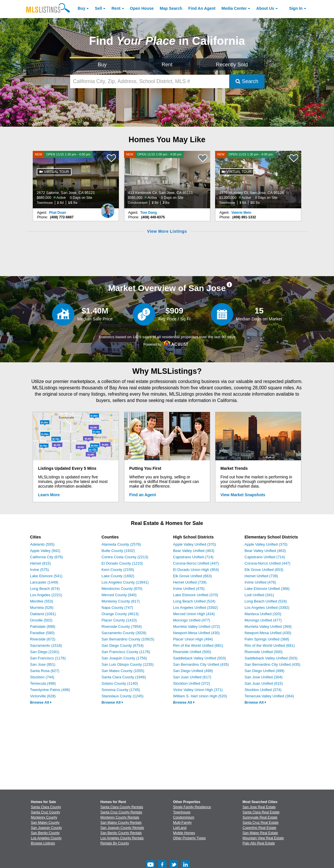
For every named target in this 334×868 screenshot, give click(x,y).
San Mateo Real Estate (260, 833)
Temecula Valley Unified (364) (269, 696)
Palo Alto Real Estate (259, 843)
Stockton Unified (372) (192, 683)
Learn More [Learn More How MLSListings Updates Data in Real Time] (49, 495)
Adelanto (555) (42, 544)
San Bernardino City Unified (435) (201, 664)
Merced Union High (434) (194, 614)
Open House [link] (142, 8)
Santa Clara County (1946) (124, 677)
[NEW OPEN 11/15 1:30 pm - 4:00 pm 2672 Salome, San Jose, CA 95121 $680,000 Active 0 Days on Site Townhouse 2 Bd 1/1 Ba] (76, 180)
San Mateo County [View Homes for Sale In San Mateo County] (45, 823)
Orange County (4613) (120, 614)
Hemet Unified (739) (190, 582)
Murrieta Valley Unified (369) (268, 627)
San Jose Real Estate (259, 807)
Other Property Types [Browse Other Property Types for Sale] (190, 838)
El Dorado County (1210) (122, 563)
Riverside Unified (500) (192, 652)
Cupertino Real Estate (259, 828)
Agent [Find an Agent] (202, 8)
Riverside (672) (43, 639)
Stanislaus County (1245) (123, 696)
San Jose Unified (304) (264, 677)
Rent (116, 8)
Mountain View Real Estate (263, 838)
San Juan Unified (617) (192, 677)
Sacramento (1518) (46, 645)
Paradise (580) (42, 633)
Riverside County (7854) (122, 627)
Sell (98, 8)
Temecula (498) (43, 683)
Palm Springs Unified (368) (267, 639)
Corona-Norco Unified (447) (196, 563)
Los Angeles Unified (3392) (196, 608)
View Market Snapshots (243, 495)
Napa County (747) (117, 608)
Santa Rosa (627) (45, 671)
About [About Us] (265, 8)
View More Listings (167, 231)
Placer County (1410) (119, 620)
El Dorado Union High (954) (196, 570)
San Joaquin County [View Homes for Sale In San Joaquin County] (47, 828)
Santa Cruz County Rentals (121, 812)
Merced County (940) (119, 595)
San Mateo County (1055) (123, 671)
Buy (82, 8)
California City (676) (47, 557)
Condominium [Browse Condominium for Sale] (184, 817)
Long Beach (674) (45, 589)
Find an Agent (143, 495)
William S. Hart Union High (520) (200, 696)
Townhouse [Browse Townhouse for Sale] (182, 812)
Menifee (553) (42, 601)
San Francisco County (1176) (126, 652)
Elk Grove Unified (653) (264, 570)
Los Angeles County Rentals (122, 838)
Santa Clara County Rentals (122, 807)
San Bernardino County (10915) (128, 639)
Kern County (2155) (118, 570)
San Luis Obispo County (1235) (128, 664)
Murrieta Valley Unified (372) (197, 627)
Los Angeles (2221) (46, 595)
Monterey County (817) (121, 601)
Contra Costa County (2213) (125, 557)
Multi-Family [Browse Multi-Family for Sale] (183, 823)
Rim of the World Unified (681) (198, 645)
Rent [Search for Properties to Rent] (167, 65)
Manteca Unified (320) (263, 614)
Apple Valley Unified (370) (195, 544)
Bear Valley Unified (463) (194, 551)
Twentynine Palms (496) (50, 690)
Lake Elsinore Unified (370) (196, 595)
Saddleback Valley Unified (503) (200, 658)
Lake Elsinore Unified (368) (267, 589)
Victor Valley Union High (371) (198, 690)
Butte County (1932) (118, 551)
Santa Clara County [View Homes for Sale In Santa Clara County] (46, 807)
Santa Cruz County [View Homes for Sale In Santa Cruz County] (46, 812)
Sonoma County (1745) (121, 690)
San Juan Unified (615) (264, 683)
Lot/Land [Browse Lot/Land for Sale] (180, 828)
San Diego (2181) (45, 652)
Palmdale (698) (43, 627)
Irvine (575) (40, 570)
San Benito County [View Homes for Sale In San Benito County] (45, 833)
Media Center (234, 8)
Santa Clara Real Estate (261, 812)
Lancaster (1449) (44, 582)
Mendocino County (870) (122, 589)
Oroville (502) (41, 620)
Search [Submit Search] (247, 81)
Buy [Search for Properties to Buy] (102, 65)
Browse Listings (43, 843)
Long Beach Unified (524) (194, 601)
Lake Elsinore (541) (46, 576)
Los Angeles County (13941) (125, 582)
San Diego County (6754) (123, 645)
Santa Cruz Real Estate (261, 823)
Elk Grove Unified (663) (193, 576)
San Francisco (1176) (48, 658)
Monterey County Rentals (120, 817)
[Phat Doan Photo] (108, 208)
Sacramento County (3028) (124, 633)
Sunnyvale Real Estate (260, 817)
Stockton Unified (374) (263, 690)
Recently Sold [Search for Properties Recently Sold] (232, 65)
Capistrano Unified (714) (193, 557)
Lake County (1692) (118, 576)
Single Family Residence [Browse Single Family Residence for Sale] (192, 807)
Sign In (296, 8)
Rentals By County (115, 843)
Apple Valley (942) (45, 551)
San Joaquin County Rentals (122, 828)
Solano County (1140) (120, 683)
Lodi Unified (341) (259, 595)
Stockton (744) (42, 677)
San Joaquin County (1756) (124, 658)
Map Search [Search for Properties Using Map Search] (171, 8)
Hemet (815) (40, 563)
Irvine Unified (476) (189, 589)
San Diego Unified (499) (193, 671)
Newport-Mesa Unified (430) (197, 633)
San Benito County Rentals (121, 833)
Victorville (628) (43, 696)
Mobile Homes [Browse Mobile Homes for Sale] (184, 833)
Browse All (41, 702)
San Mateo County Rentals (121, 823)
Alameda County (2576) (121, 544)
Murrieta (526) (42, 608)
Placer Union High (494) (193, 639)
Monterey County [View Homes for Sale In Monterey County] (44, 817)
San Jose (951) (43, 664)
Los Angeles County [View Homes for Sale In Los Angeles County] (46, 838)
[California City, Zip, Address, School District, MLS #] (150, 81)
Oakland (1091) (43, 614)
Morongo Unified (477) (192, 620)
